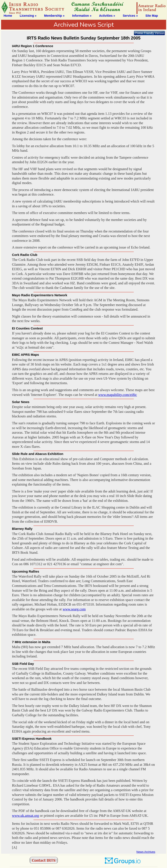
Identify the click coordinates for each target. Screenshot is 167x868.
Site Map (152, 16)
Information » (82, 16)
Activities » (107, 16)
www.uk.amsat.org (25, 816)
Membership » (54, 16)
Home (8, 16)
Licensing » (28, 16)
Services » (130, 16)
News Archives (146, 852)
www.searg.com (74, 609)
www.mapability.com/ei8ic (118, 395)
